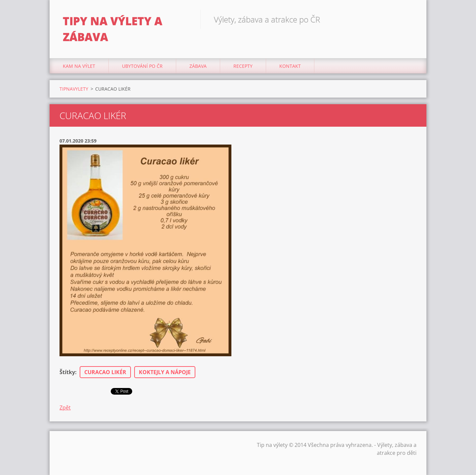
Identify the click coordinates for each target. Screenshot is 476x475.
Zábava (198, 66)
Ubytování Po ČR (142, 66)
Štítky (67, 372)
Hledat (409, 19)
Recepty (243, 66)
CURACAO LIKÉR (105, 372)
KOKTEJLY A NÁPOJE (165, 372)
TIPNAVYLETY (74, 89)
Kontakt (290, 66)
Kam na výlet (79, 66)
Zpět (65, 408)
